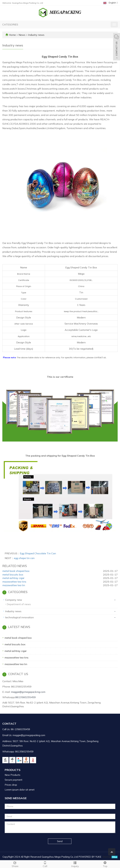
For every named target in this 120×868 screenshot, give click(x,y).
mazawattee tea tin (14, 585)
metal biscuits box (13, 575)
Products (13, 770)
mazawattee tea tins (14, 582)
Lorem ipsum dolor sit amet (20, 790)
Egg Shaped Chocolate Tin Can (38, 553)
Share (15, 864)
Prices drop (11, 785)
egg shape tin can (24, 558)
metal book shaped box (16, 571)
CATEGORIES (10, 24)
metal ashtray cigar (13, 578)
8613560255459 (25, 697)
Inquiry (75, 864)
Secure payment (14, 780)
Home (12, 35)
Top (105, 864)
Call (45, 864)
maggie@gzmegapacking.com (28, 692)
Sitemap (107, 857)
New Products (12, 775)
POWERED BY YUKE (90, 857)
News (22, 35)
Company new (14, 600)
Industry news (36, 35)
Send (60, 841)
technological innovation (19, 617)
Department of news (19, 604)
